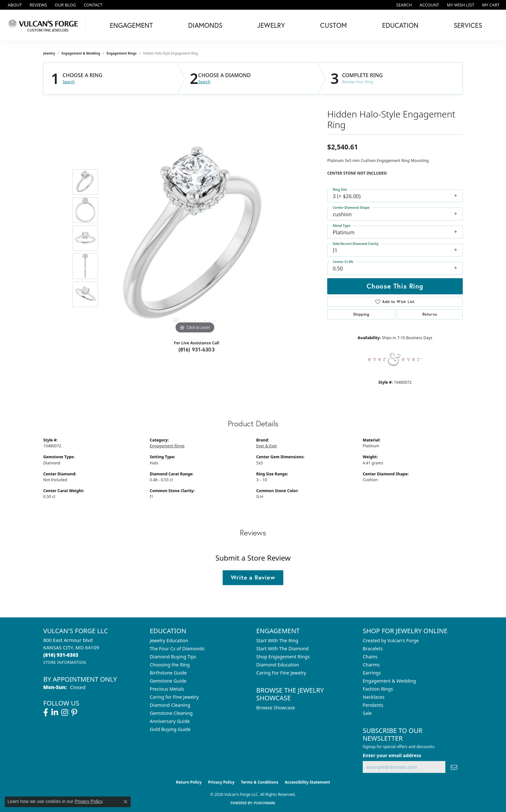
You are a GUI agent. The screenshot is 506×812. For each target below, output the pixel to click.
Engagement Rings (121, 53)
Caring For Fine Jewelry (281, 673)
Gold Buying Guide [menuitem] (170, 729)
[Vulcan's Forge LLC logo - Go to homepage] (45, 25)
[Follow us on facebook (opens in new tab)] (46, 713)
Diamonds (205, 25)
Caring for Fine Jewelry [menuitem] (174, 697)
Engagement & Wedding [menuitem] (389, 681)
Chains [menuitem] (370, 657)
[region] (195, 238)
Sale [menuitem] (367, 713)
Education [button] (400, 25)
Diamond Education (278, 665)
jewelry (49, 53)
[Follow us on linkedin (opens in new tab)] (55, 713)
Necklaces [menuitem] (374, 697)
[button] (404, 5)
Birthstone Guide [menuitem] (168, 673)
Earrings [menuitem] (372, 673)
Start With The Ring (277, 640)
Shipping (361, 314)
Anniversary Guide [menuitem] (170, 721)
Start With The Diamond (282, 649)
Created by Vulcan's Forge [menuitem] (391, 640)
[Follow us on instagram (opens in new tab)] (65, 713)
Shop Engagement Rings (283, 657)
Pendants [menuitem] (373, 705)
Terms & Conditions (260, 782)
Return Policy (189, 782)
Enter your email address (392, 755)
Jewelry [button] (271, 25)
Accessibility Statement (307, 782)
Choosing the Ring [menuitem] (170, 665)
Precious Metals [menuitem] (167, 689)
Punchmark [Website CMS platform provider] (265, 803)
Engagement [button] (131, 25)
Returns (430, 314)
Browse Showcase (276, 708)
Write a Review (253, 577)
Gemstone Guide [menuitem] (168, 681)
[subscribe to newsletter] (454, 767)
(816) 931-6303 (197, 349)
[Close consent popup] (126, 802)
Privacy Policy (221, 782)
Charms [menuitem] (371, 665)
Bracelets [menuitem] (373, 649)
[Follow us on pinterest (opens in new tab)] (74, 713)
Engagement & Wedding (81, 53)
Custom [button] (334, 25)
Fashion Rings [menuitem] (378, 689)
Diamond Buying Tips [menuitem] (173, 657)
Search (69, 82)
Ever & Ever (267, 446)
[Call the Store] (61, 655)
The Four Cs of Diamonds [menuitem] (177, 649)
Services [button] (468, 25)
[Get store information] (65, 662)
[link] (14, 5)
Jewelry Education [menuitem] (169, 640)
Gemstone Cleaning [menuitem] (171, 713)
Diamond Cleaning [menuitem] (170, 705)
